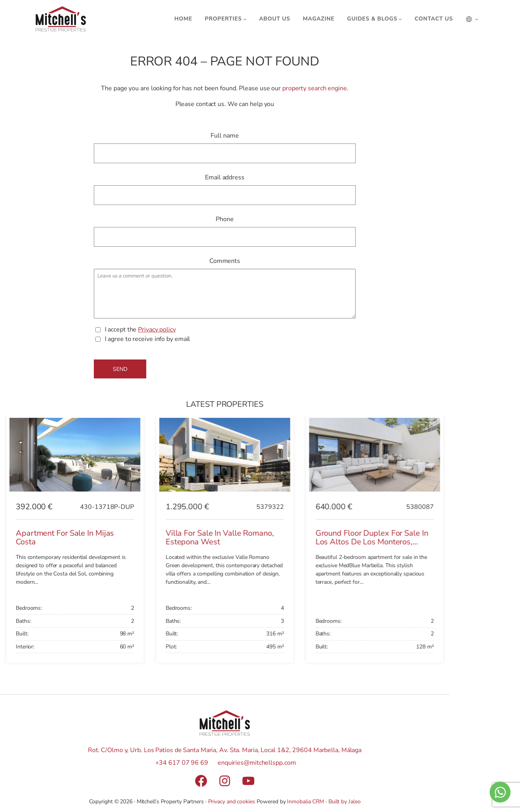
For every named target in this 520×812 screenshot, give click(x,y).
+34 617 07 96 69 (182, 763)
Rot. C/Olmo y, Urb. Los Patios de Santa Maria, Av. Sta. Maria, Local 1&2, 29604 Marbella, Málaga (225, 750)
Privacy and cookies (232, 802)
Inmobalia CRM (306, 802)
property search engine (315, 88)
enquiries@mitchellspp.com (257, 763)
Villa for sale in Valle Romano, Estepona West (220, 538)
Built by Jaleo (345, 802)
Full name (225, 136)
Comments (225, 261)
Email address (225, 177)
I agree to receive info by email (148, 339)
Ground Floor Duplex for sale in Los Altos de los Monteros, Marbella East (372, 542)
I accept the (140, 330)
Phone (225, 219)
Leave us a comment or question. (225, 294)
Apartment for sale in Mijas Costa (65, 538)
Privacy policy (157, 330)
